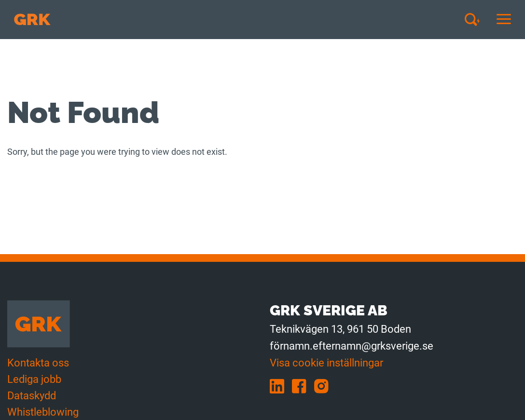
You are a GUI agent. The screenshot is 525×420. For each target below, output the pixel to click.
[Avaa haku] (476, 19)
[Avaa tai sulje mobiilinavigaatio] (504, 20)
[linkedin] (281, 386)
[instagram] (324, 386)
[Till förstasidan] (32, 20)
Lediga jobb (34, 379)
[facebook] (303, 386)
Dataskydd (32, 396)
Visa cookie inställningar (326, 363)
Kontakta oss (38, 363)
